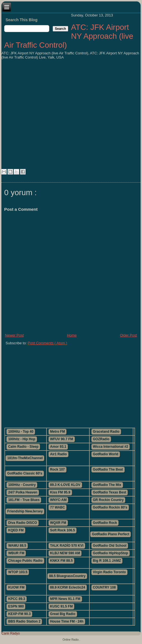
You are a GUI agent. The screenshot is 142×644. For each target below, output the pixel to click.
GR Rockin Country (108, 500)
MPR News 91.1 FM (65, 599)
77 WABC (57, 507)
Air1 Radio (58, 454)
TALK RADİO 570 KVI (67, 546)
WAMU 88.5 (17, 546)
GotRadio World (106, 454)
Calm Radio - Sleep (23, 447)
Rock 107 (57, 469)
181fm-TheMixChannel (25, 458)
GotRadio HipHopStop (111, 553)
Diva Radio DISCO (22, 523)
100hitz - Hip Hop (22, 439)
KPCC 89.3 (17, 599)
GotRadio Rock (105, 523)
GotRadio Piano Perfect (111, 534)
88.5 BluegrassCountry (67, 576)
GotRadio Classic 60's (25, 473)
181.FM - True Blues (24, 500)
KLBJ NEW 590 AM (65, 553)
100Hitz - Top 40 (21, 432)
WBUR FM (16, 553)
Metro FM (57, 432)
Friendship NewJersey (25, 511)
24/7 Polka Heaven (23, 492)
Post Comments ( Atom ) (48, 343)
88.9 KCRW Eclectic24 (68, 587)
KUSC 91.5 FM (61, 606)
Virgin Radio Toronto (109, 572)
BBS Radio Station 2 (24, 621)
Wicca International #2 (111, 447)
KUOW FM (16, 587)
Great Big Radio (63, 614)
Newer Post (14, 335)
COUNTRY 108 (104, 587)
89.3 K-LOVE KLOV (65, 485)
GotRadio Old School (110, 546)
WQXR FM (58, 523)
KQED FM (16, 530)
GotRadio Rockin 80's (110, 507)
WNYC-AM (58, 500)
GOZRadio (101, 439)
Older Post (128, 335)
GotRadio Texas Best (110, 492)
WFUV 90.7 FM (62, 439)
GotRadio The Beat (108, 469)
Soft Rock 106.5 (63, 530)
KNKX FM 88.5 (61, 561)
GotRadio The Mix (107, 485)
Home (72, 335)
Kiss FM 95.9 (60, 492)
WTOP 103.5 (18, 572)
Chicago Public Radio (25, 561)
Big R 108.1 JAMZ (107, 561)
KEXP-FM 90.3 (19, 614)
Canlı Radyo (11, 633)
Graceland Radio (106, 432)
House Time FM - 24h (67, 621)
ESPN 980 (16, 606)
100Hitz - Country (22, 485)
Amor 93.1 (58, 447)
